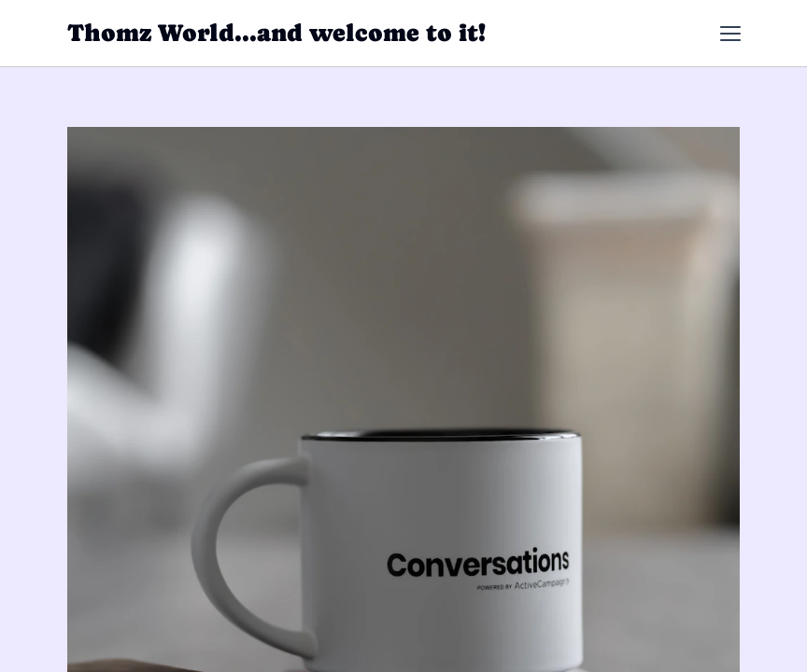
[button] (730, 34)
